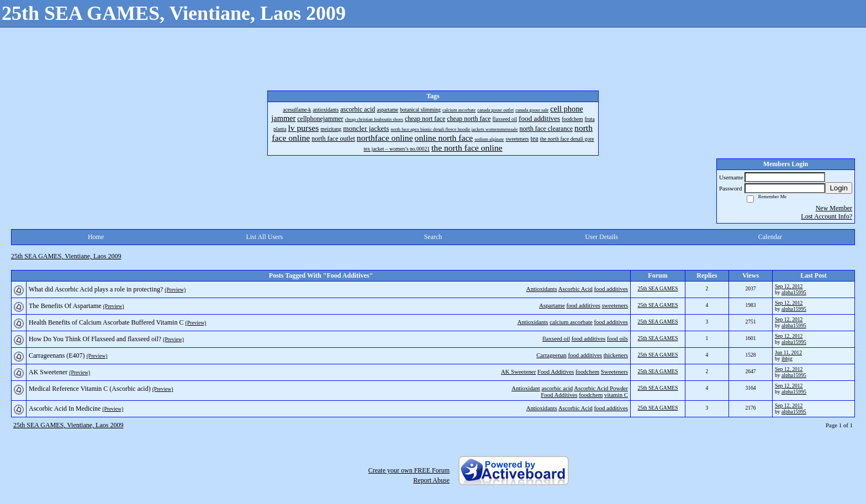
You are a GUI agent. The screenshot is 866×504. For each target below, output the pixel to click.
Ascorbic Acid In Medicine (65, 408)
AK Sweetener (518, 372)
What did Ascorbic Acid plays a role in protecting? (96, 289)
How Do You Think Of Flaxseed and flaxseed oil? (95, 339)
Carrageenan (551, 355)
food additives (611, 289)
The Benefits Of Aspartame (65, 306)
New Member (834, 208)
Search (433, 237)
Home (96, 237)
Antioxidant (526, 388)
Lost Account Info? (827, 216)
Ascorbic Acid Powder (601, 388)
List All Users (264, 237)
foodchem (587, 372)
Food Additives (556, 372)
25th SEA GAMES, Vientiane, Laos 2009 (66, 256)
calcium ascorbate (571, 322)
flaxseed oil (556, 338)
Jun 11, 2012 (788, 352)
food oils (617, 338)
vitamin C (616, 395)
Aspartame (552, 305)
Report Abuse (431, 480)
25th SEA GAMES (658, 288)
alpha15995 (794, 292)
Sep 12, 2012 (789, 286)
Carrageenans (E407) (57, 356)
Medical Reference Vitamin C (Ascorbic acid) (90, 389)
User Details (601, 237)
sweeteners (615, 305)
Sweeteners (614, 372)
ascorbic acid (557, 388)
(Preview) (175, 290)
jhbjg (787, 359)
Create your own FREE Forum (409, 470)
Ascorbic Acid (575, 289)
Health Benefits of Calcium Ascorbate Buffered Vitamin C (106, 322)
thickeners (616, 355)
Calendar (770, 237)
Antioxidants (542, 289)
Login (839, 188)
